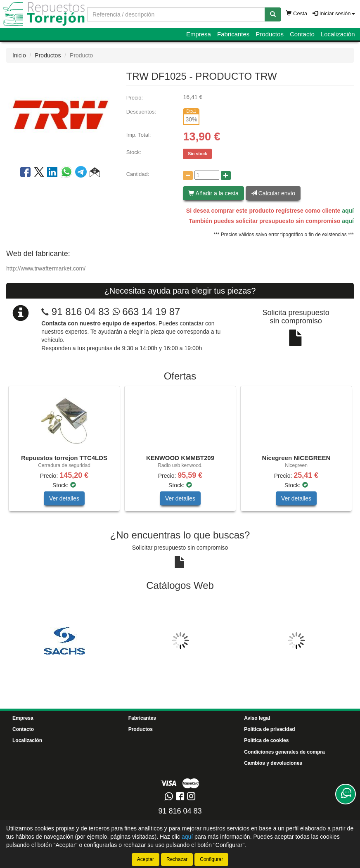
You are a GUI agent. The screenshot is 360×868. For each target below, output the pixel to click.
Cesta (297, 13)
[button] (95, 173)
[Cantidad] (207, 175)
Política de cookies (266, 740)
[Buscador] (176, 14)
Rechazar (177, 859)
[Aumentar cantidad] (226, 175)
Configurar (211, 859)
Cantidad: (138, 174)
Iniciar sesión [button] (334, 13)
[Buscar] (273, 14)
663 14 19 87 (146, 312)
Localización (338, 34)
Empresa (199, 34)
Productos (270, 34)
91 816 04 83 (81, 312)
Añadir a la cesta (213, 193)
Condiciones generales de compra (284, 752)
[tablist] (180, 453)
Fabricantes (233, 34)
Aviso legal (257, 718)
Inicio (19, 55)
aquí (348, 211)
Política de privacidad (269, 729)
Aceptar (146, 859)
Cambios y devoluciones (273, 763)
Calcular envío (273, 193)
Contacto (302, 34)
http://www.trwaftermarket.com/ (46, 268)
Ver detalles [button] (64, 498)
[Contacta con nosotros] (346, 794)
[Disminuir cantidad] (188, 175)
